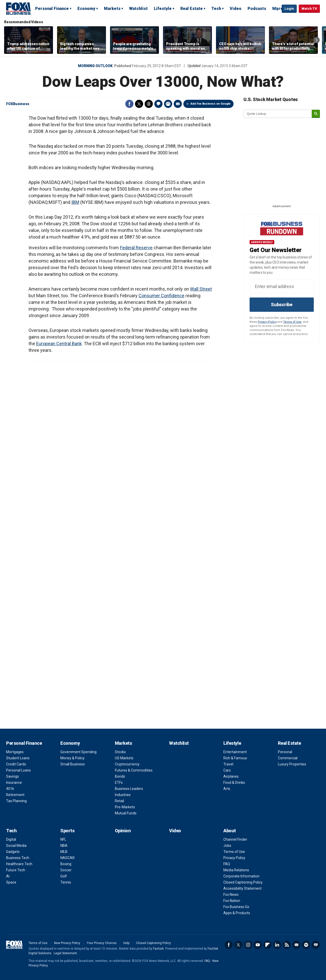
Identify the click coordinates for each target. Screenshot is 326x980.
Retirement (15, 795)
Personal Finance (52, 9)
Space (11, 882)
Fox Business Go (236, 907)
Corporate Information (241, 876)
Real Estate (192, 9)
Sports (67, 831)
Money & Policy (72, 758)
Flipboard (267, 945)
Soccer (66, 870)
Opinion (123, 831)
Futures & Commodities (134, 770)
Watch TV (309, 9)
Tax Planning (16, 801)
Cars (227, 770)
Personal (285, 752)
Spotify (306, 945)
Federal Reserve (136, 248)
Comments (158, 104)
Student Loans (18, 758)
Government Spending (78, 752)
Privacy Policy (267, 322)
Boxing (66, 864)
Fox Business (18, 8)
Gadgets (13, 852)
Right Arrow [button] (317, 40)
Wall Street (201, 289)
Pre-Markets (125, 807)
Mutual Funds (126, 813)
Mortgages (15, 752)
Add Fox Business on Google (210, 104)
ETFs (119, 783)
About (230, 831)
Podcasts (257, 9)
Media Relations (236, 870)
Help (126, 943)
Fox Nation (232, 901)
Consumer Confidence (161, 296)
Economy (86, 9)
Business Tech (18, 858)
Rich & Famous (235, 758)
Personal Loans (18, 770)
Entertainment (235, 752)
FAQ (227, 864)
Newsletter (296, 945)
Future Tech (16, 870)
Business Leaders (129, 789)
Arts (227, 789)
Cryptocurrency (127, 764)
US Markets (124, 758)
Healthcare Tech (19, 864)
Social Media (16, 846)
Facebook (129, 104)
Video (236, 9)
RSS (287, 945)
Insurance (14, 783)
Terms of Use (292, 322)
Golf (64, 876)
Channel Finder (235, 839)
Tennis (66, 882)
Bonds (120, 776)
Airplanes (231, 776)
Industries (123, 795)
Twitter (139, 104)
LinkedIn (277, 945)
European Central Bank (59, 344)
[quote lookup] (278, 114)
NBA (64, 846)
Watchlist (138, 9)
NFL (63, 839)
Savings (12, 776)
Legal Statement (65, 953)
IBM (75, 202)
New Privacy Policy (67, 943)
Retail (119, 801)
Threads (149, 104)
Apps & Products (237, 913)
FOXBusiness (18, 104)
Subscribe (282, 305)
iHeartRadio (316, 945)
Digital (11, 839)
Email (178, 104)
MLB (64, 852)
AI (8, 876)
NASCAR (67, 858)
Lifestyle (163, 9)
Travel (228, 764)
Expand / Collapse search (277, 9)
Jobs (227, 846)
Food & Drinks (234, 783)
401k (10, 789)
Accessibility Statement (242, 888)
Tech (216, 9)
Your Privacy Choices (102, 943)
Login (289, 9)
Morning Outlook (95, 66)
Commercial (288, 758)
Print (168, 104)
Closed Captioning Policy (243, 882)
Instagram (248, 945)
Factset (158, 949)
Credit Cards (16, 764)
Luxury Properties (292, 764)
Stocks (120, 752)
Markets (112, 9)
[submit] (316, 114)
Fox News (231, 895)
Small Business (73, 764)
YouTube (258, 945)
